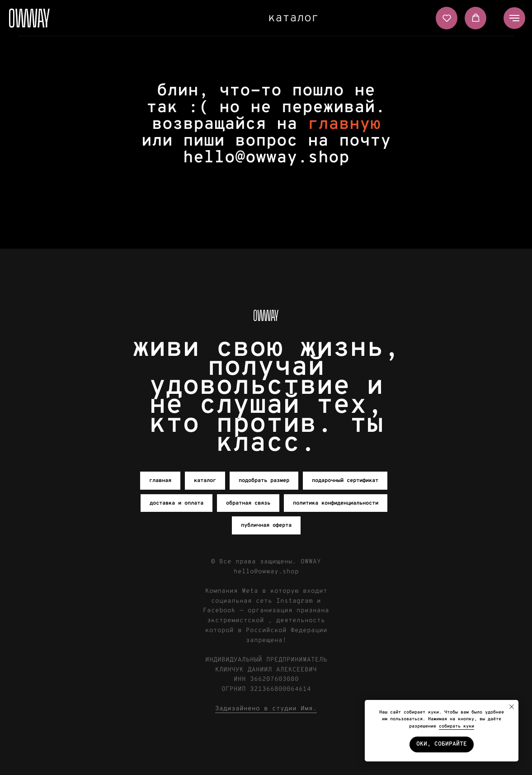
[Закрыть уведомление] (512, 707)
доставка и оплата (177, 503)
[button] (447, 18)
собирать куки (457, 726)
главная (160, 481)
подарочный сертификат (345, 481)
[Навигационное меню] (514, 18)
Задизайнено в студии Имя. (266, 709)
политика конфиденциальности (336, 503)
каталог (293, 18)
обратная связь (248, 503)
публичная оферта (266, 525)
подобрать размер (264, 481)
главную (344, 125)
